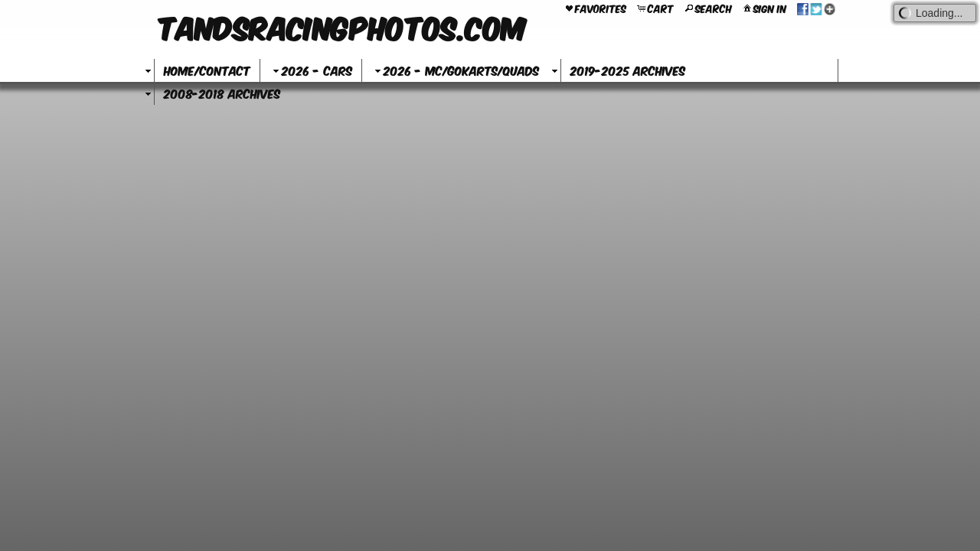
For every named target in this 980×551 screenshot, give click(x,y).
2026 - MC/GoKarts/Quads (455, 70)
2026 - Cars (311, 70)
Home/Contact (207, 70)
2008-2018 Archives (222, 93)
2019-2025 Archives (628, 70)
